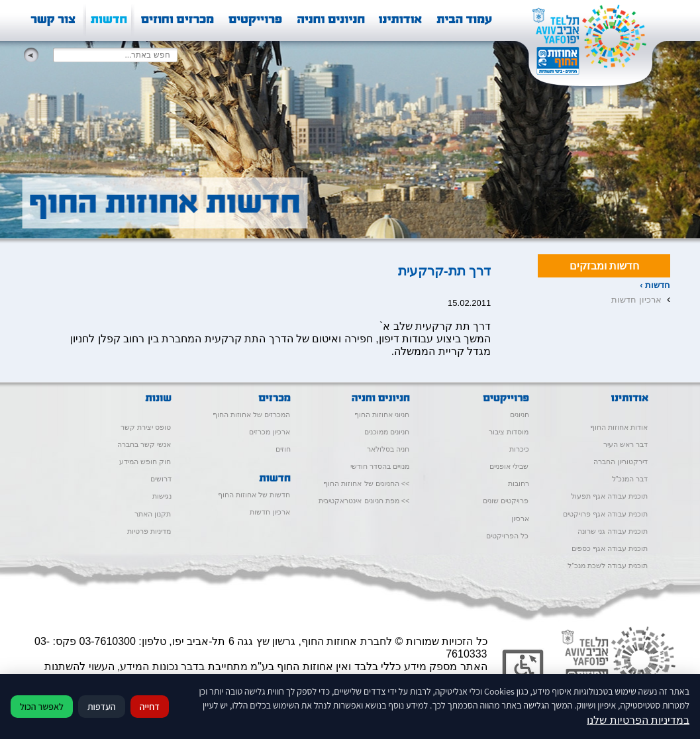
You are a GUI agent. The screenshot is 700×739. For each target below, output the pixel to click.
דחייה (150, 707)
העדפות (102, 707)
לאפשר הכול (42, 707)
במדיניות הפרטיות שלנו (638, 720)
